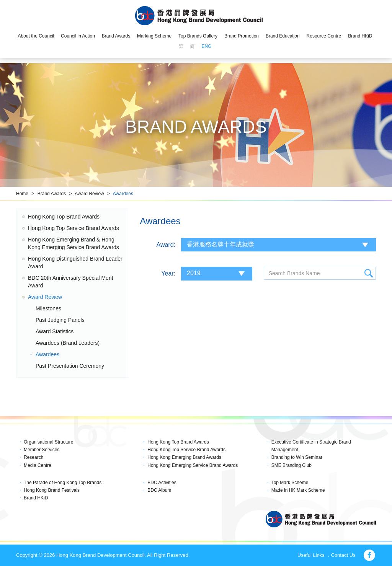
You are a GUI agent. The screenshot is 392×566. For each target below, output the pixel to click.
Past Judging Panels (60, 320)
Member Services (42, 450)
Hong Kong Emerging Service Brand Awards (193, 465)
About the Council (36, 36)
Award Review (89, 194)
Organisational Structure (48, 442)
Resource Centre (324, 36)
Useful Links (311, 555)
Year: (168, 273)
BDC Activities (162, 483)
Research (33, 457)
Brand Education (283, 36)
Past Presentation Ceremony (70, 366)
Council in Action (78, 36)
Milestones (48, 308)
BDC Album (159, 490)
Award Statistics (55, 331)
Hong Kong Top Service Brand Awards (73, 228)
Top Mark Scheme (290, 483)
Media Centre (38, 465)
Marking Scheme (154, 36)
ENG (206, 46)
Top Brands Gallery (198, 36)
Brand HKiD (360, 36)
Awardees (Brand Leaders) (68, 343)
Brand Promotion (242, 36)
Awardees (123, 194)
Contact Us (343, 555)
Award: (166, 245)
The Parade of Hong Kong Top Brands (63, 483)
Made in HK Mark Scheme (298, 490)
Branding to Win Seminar (297, 457)
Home (22, 194)
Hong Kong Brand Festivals (52, 490)
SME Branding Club (292, 465)
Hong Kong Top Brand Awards (64, 217)
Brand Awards (116, 36)
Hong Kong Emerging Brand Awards (184, 457)
